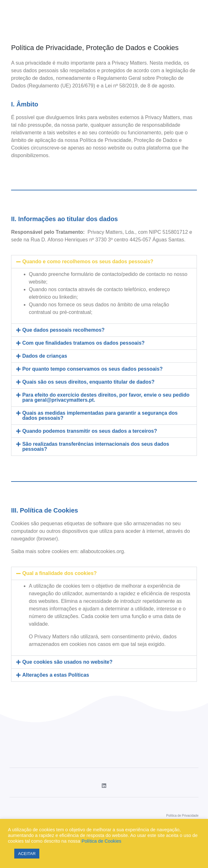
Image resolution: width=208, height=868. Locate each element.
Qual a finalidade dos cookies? (59, 573)
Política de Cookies (101, 841)
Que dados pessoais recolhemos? (63, 330)
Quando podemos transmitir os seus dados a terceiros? (90, 431)
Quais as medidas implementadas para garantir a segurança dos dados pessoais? (100, 415)
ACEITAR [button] (27, 854)
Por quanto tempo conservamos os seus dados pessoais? (92, 369)
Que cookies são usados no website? (67, 662)
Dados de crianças (45, 356)
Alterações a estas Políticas (56, 675)
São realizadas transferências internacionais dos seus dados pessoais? (96, 447)
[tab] (104, 262)
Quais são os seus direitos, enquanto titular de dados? (88, 382)
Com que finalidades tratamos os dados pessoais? (83, 343)
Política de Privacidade (182, 816)
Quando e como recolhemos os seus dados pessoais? (88, 262)
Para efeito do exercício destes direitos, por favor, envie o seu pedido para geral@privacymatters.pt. (106, 397)
